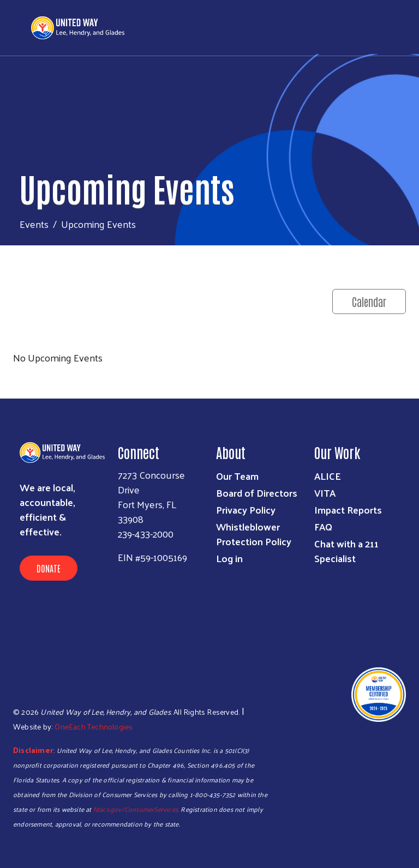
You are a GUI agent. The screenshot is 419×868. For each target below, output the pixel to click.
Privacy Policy (246, 510)
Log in (229, 558)
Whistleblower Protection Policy (254, 534)
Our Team (237, 476)
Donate (49, 568)
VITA (325, 493)
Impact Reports (348, 510)
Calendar (369, 302)
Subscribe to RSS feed (17, 378)
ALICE (328, 476)
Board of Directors (257, 493)
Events (34, 224)
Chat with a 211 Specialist (346, 551)
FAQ (323, 526)
